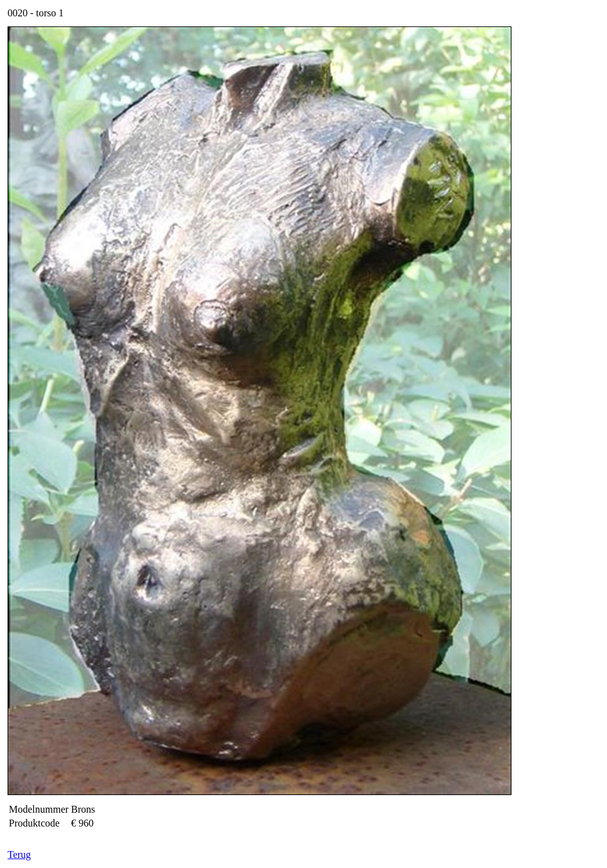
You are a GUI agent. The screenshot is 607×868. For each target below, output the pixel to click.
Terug (19, 854)
